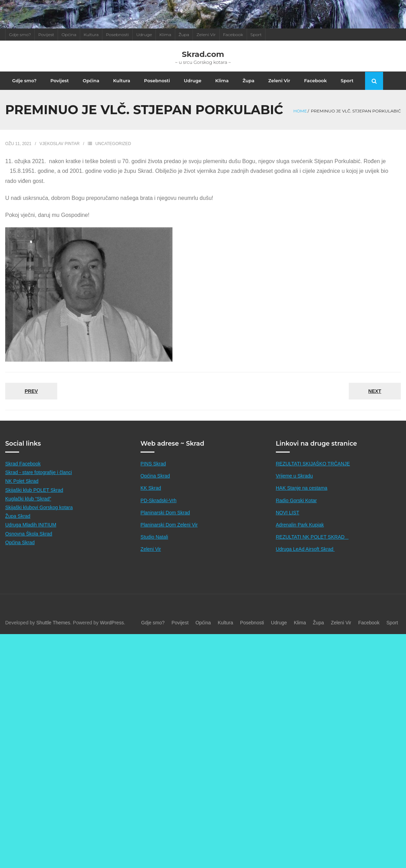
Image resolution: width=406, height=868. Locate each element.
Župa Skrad (18, 524)
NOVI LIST (288, 520)
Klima (165, 35)
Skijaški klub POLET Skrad (34, 497)
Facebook (233, 35)
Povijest (46, 35)
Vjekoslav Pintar (60, 151)
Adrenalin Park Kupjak (300, 532)
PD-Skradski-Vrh (159, 508)
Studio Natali (154, 545)
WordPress (112, 630)
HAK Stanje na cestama (302, 496)
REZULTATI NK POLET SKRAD (312, 545)
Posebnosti (117, 35)
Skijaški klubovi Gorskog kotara (39, 515)
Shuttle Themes (53, 630)
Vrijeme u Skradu (294, 483)
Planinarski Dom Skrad (165, 520)
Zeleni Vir (206, 35)
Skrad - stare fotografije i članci (39, 480)
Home (300, 119)
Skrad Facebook (23, 471)
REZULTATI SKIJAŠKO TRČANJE (313, 471)
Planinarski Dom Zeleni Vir (169, 532)
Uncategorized (113, 151)
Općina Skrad (20, 550)
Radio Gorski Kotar (296, 508)
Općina (69, 35)
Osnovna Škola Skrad (29, 541)
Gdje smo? (20, 35)
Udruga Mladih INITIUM (31, 532)
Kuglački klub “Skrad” (28, 506)
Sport (256, 35)
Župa (184, 35)
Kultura (91, 35)
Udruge (144, 35)
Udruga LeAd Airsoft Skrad (305, 557)
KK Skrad (151, 496)
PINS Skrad (153, 471)
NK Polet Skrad (22, 489)
